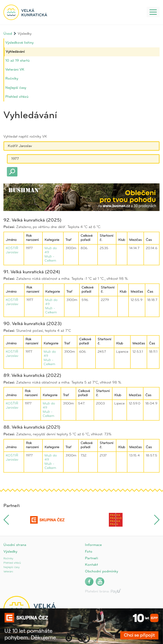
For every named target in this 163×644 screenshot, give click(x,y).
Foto (89, 552)
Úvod (8, 34)
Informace (93, 545)
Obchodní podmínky (101, 572)
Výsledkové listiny (19, 43)
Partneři (91, 558)
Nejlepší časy (16, 88)
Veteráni (8, 572)
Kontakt (91, 565)
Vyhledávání (15, 52)
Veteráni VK (15, 70)
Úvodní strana (15, 545)
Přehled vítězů (17, 97)
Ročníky (12, 79)
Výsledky (10, 552)
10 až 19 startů (17, 61)
